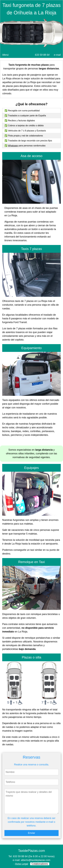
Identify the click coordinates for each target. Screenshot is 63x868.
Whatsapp (13, 146)
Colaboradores (40, 864)
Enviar (31, 833)
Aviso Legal (22, 864)
